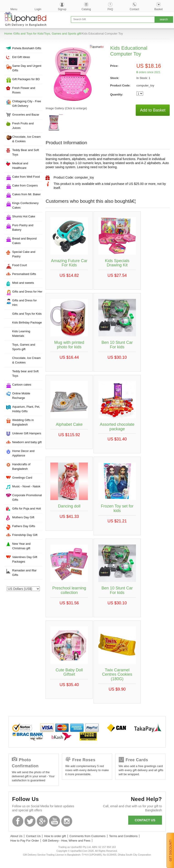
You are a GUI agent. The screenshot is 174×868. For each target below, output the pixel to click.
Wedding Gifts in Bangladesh (23, 422)
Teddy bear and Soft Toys (25, 373)
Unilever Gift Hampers (27, 433)
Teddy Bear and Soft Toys (26, 152)
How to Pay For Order (25, 841)
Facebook (18, 821)
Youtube (54, 821)
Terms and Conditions (123, 836)
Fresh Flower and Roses (24, 90)
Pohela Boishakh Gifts (27, 48)
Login (38, 9)
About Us (16, 836)
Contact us (145, 820)
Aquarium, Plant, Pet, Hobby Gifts (26, 409)
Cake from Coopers (25, 185)
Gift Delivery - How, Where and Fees (66, 841)
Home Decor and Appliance (23, 453)
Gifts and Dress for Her (27, 292)
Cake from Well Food (26, 177)
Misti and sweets (23, 283)
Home (8, 34)
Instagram (67, 821)
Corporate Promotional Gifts (27, 497)
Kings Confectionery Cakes (25, 205)
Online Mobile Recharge (21, 396)
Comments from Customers (88, 836)
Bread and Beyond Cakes (24, 241)
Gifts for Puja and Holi (27, 508)
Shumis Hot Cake (24, 216)
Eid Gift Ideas (21, 57)
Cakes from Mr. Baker (27, 194)
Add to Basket (153, 110)
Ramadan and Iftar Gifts (24, 573)
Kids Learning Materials (21, 334)
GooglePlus (42, 821)
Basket (158, 9)
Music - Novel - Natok (26, 486)
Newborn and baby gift (27, 442)
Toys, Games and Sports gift (62, 34)
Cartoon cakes (22, 385)
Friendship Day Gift (25, 535)
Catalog (86, 9)
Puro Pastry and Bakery (23, 227)
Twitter (30, 821)
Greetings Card (22, 478)
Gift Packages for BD (26, 79)
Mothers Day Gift (23, 517)
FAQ (110, 9)
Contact (134, 9)
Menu (14, 9)
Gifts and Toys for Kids (29, 34)
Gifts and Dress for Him (24, 303)
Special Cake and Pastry (24, 254)
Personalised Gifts (24, 274)
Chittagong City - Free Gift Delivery (27, 104)
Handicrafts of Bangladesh (21, 467)
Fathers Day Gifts (24, 526)
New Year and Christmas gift (21, 546)
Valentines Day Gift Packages (25, 559)
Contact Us (33, 836)
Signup (62, 9)
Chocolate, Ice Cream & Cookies (27, 139)
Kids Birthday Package (27, 322)
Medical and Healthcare (20, 166)
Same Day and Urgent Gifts (27, 68)
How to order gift (55, 836)
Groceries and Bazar (26, 115)
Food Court (20, 265)
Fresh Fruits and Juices (23, 126)
